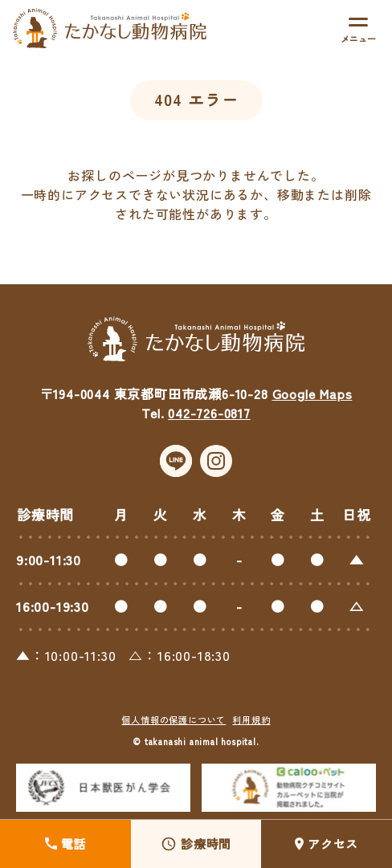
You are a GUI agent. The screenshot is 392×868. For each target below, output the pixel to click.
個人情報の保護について (174, 719)
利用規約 (251, 719)
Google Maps (312, 393)
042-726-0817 (209, 413)
